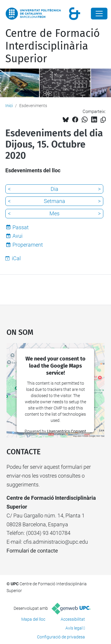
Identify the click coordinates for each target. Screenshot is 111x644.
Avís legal (74, 628)
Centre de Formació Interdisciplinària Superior (53, 46)
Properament (28, 245)
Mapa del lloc (33, 619)
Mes (54, 213)
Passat (21, 227)
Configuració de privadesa (61, 637)
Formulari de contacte (32, 551)
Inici (9, 106)
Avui (17, 236)
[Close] (99, 14)
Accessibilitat (73, 619)
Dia (54, 189)
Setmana (54, 201)
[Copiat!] (103, 120)
